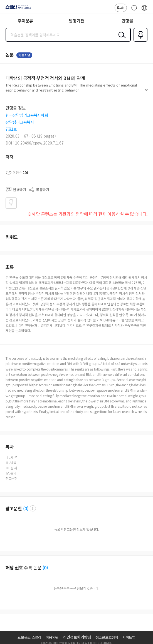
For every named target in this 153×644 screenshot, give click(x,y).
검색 (121, 39)
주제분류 (25, 21)
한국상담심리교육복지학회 (27, 115)
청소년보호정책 (107, 637)
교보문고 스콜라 (29, 637)
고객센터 (133, 11)
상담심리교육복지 (20, 122)
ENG (144, 11)
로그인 (121, 7)
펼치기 (146, 92)
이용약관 (52, 637)
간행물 (128, 21)
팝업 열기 (33, 508)
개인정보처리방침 (77, 637)
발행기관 (77, 21)
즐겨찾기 (139, 41)
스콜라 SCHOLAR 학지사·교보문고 (17, 9)
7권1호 (11, 129)
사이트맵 (129, 637)
